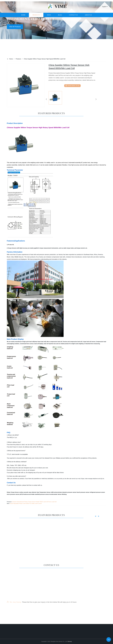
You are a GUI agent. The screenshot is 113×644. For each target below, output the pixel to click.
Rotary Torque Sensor (13, 492)
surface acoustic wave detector (28, 492)
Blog (60, 23)
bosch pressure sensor (83, 492)
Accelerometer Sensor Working (58, 494)
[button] (8, 7)
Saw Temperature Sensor (44, 492)
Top (109, 639)
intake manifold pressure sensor (40, 494)
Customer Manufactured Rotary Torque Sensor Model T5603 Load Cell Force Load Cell (34, 502)
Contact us (73, 23)
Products (36, 23)
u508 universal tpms (56, 492)
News (49, 23)
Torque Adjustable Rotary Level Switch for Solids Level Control (26, 503)
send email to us (72, 86)
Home (23, 23)
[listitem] (57, 99)
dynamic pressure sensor (69, 492)
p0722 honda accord (25, 494)
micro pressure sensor (13, 494)
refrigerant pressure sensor (97, 492)
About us (88, 23)
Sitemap (70, 641)
